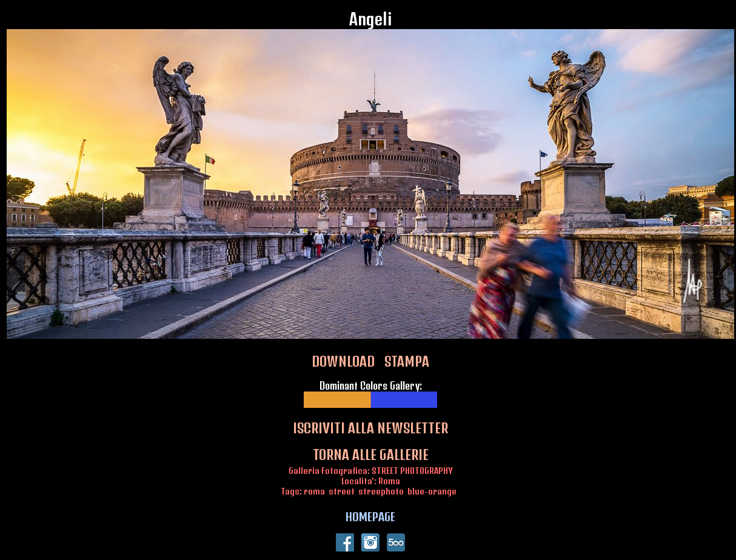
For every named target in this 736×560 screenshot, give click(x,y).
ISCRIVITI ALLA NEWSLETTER (370, 428)
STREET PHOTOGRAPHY (412, 471)
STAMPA (407, 361)
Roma (389, 481)
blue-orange (432, 491)
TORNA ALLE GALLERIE (371, 455)
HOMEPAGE (370, 516)
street (342, 491)
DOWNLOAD (343, 361)
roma (314, 491)
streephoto (381, 491)
